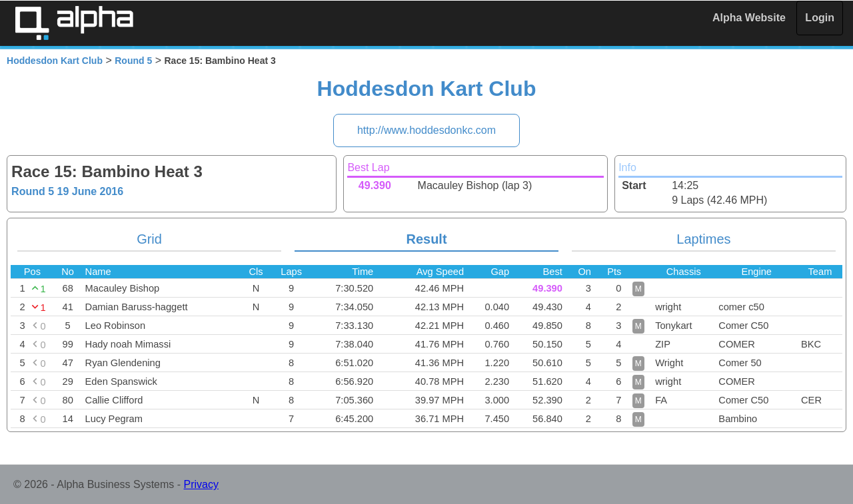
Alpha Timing (74, 23)
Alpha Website (749, 18)
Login (820, 18)
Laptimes (703, 239)
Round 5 (133, 61)
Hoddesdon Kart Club (55, 61)
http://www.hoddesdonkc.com (426, 130)
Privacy (201, 484)
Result (426, 239)
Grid (149, 239)
